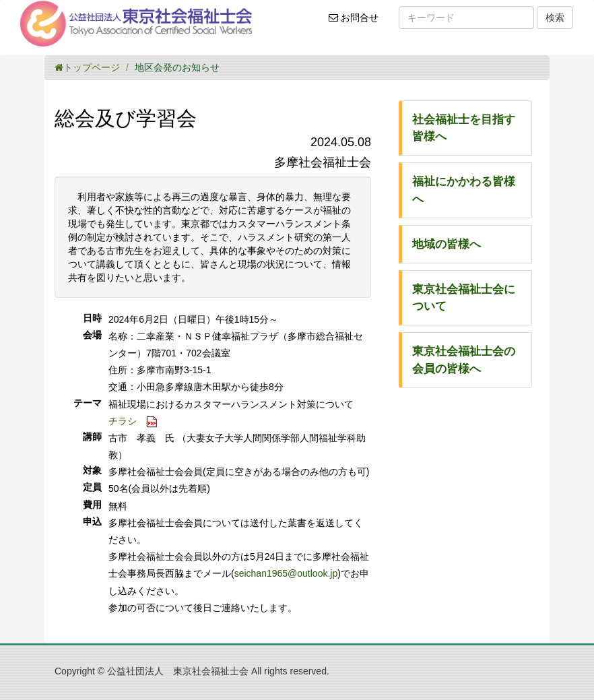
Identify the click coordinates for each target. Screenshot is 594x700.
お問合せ (358, 22)
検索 (555, 18)
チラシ (123, 421)
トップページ (87, 67)
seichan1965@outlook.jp (286, 573)
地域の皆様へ (447, 244)
